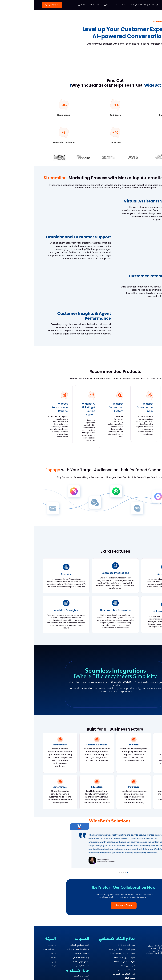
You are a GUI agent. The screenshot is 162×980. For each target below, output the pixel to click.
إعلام (20, 962)
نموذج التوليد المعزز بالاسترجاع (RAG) (87, 949)
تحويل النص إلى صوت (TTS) (90, 958)
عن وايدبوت (17, 945)
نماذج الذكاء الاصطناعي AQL (107, 5)
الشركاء (19, 954)
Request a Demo (147, 55)
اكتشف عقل (126, 5)
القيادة (19, 958)
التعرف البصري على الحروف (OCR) (88, 954)
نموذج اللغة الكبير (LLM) (92, 945)
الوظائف (19, 966)
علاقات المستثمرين (15, 949)
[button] (108, 5)
